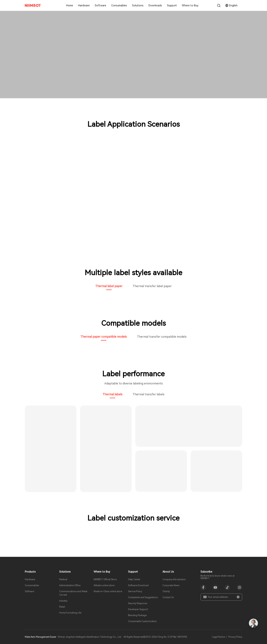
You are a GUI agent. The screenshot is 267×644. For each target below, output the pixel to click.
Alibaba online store (104, 585)
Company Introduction (174, 579)
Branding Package (137, 615)
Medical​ (63, 579)
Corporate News (171, 585)
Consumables (119, 5)
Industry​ (63, 601)
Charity (166, 591)
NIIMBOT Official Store (105, 579)
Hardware (84, 5)
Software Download (138, 585)
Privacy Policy (235, 637)
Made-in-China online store (108, 591)
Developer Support (138, 609)
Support (172, 5)
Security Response (138, 603)
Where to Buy (190, 5)
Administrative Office (70, 585)
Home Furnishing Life (70, 613)
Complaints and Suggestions (143, 597)
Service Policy (135, 591)
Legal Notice (218, 637)
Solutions (138, 5)
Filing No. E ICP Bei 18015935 (172, 637)
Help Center (134, 579)
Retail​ (62, 607)
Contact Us (168, 597)
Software (100, 5)
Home (70, 5)
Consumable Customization (142, 621)
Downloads (155, 5)
